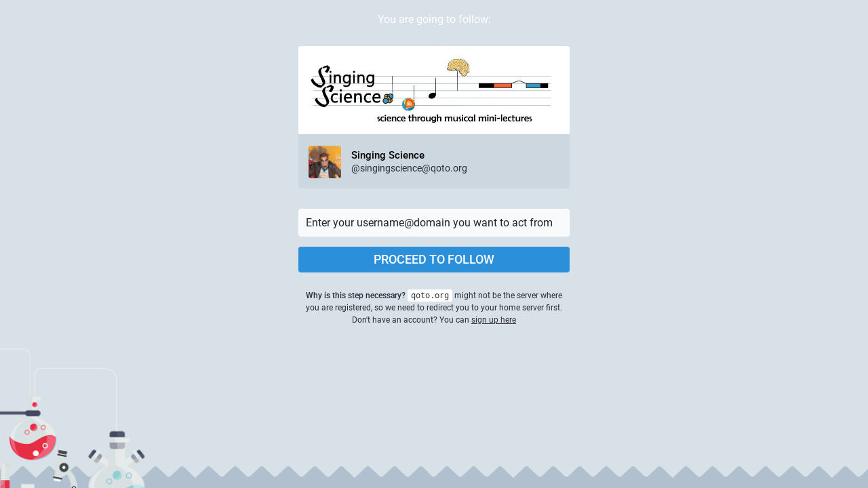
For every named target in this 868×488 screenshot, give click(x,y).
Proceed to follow (434, 259)
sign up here (494, 320)
